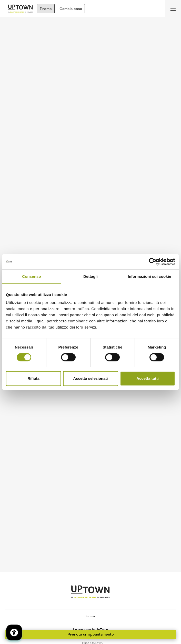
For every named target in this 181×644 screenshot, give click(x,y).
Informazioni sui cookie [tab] (150, 276)
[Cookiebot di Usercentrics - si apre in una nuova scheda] (153, 262)
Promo (46, 9)
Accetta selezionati (90, 378)
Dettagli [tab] (90, 276)
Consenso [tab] (31, 276)
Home (90, 616)
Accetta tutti (148, 378)
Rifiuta (33, 378)
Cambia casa (71, 9)
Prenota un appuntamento (91, 634)
